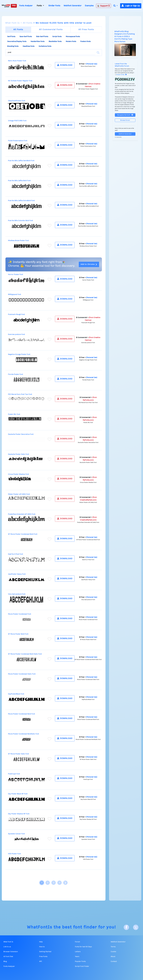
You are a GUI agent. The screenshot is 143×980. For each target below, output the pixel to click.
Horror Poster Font (16, 275)
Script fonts (57, 37)
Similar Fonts (54, 6)
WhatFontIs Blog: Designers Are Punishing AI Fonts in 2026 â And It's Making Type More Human (125, 37)
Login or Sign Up (131, 6)
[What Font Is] (6, 6)
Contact (114, 961)
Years (77, 957)
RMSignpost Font (15, 294)
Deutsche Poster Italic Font (19, 454)
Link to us (7, 947)
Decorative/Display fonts (17, 42)
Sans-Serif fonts (26, 37)
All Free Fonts (86, 30)
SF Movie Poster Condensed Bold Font (23, 534)
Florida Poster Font (16, 374)
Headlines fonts (29, 46)
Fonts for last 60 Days (83, 947)
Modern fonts (71, 42)
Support (103, 6)
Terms (113, 947)
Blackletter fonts (55, 42)
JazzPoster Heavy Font (17, 574)
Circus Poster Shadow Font (18, 474)
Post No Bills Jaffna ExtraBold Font (21, 201)
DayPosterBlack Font (16, 694)
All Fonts (28, 23)
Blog (5, 961)
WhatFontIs (40, 927)
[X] (136, 927)
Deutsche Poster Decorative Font (21, 434)
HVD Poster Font (14, 854)
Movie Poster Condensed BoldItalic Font (24, 734)
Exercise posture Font (16, 334)
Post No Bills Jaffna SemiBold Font (21, 161)
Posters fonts (85, 42)
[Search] (98, 53)
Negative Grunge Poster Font (19, 354)
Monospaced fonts (73, 37)
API (41, 961)
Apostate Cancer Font (16, 834)
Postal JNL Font (14, 414)
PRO (14, 6)
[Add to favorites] (49, 66)
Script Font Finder (82, 966)
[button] (116, 6)
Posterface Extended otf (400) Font (22, 514)
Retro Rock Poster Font (17, 61)
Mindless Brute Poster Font (18, 241)
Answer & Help (122, 75)
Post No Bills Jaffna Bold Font (19, 181)
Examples (89, 6)
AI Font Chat (8, 957)
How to (42, 947)
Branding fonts (13, 46)
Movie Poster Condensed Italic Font (22, 674)
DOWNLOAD (65, 65)
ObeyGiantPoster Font (17, 101)
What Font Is (13, 23)
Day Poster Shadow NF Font (19, 814)
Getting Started (45, 952)
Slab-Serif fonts (42, 37)
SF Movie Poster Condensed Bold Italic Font (25, 654)
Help (41, 942)
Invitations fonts (45, 46)
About (113, 957)
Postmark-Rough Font (16, 314)
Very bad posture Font (17, 594)
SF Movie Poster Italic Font (18, 754)
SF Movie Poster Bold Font (18, 634)
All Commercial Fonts (51, 30)
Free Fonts (43, 957)
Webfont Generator (73, 6)
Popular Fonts (80, 961)
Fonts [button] (40, 6)
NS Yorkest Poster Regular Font (20, 81)
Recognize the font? (125, 115)
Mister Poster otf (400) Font (19, 494)
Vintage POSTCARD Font (17, 121)
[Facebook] (126, 927)
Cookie (113, 952)
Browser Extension (11, 952)
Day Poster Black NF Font (18, 794)
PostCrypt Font (14, 774)
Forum (77, 942)
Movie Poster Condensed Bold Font (22, 714)
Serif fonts (11, 37)
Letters (78, 952)
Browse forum (125, 120)
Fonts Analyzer (26, 6)
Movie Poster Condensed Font (20, 614)
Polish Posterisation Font (18, 141)
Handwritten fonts (38, 42)
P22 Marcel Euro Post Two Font (20, 394)
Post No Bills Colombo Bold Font (21, 221)
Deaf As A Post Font (16, 554)
